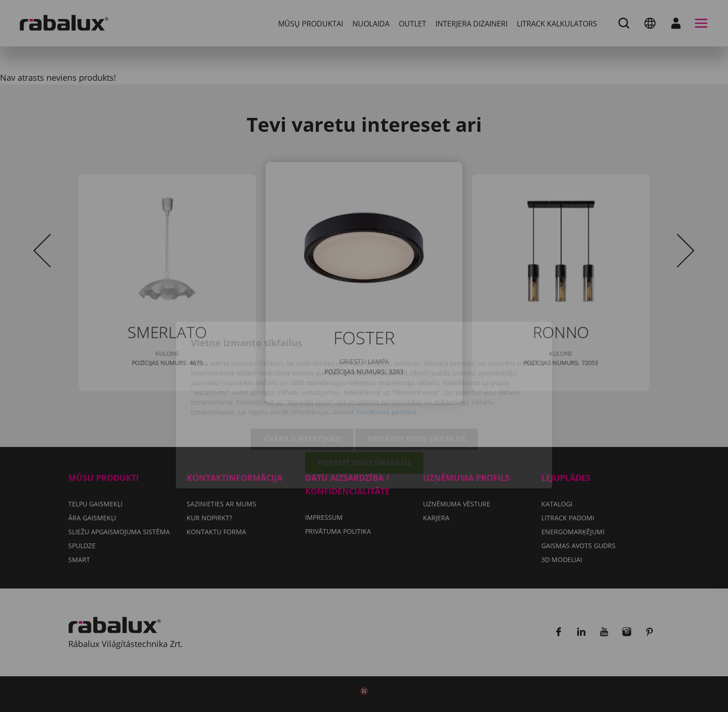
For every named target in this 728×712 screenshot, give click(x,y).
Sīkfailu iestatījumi (302, 390)
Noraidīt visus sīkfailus (416, 390)
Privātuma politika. (387, 363)
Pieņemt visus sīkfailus (364, 414)
